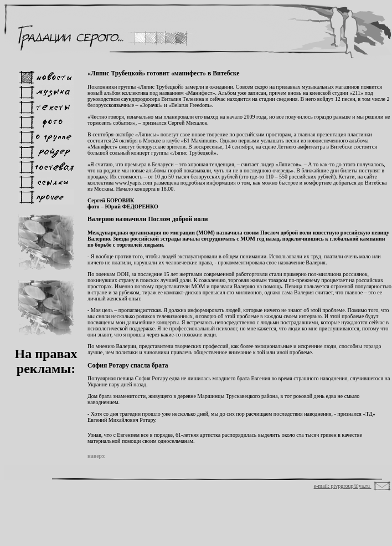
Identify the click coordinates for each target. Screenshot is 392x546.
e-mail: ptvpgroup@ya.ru (343, 486)
